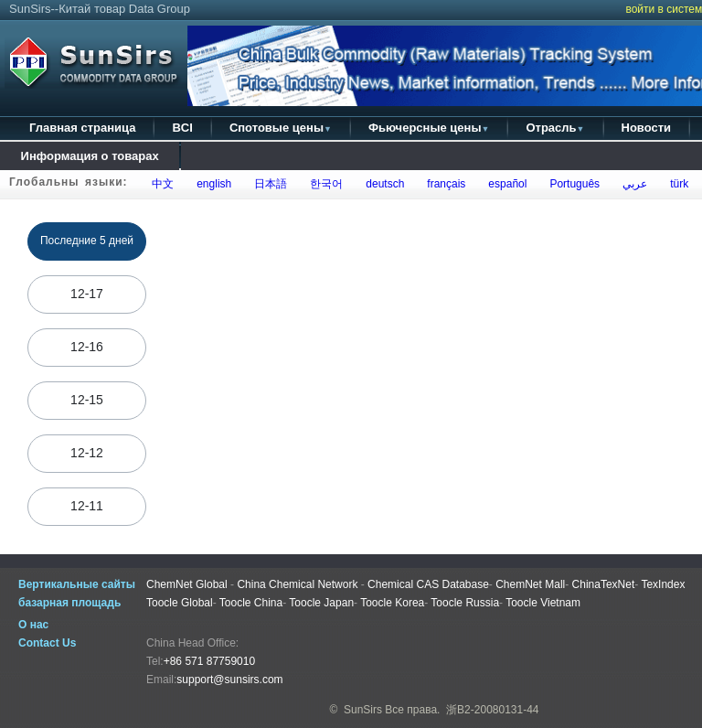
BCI (182, 128)
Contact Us (47, 643)
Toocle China (251, 603)
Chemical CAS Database (428, 584)
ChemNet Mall (530, 584)
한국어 (324, 184)
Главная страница (82, 128)
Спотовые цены (281, 128)
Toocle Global (180, 603)
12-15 (87, 400)
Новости (647, 128)
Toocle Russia (465, 603)
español (505, 184)
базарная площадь (69, 603)
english (212, 184)
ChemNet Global (187, 584)
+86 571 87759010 (209, 661)
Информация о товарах (90, 156)
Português (572, 184)
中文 (160, 184)
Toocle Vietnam (543, 603)
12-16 (87, 347)
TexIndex (663, 584)
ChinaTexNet (604, 584)
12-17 (87, 294)
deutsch (383, 184)
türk (676, 184)
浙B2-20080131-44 (492, 710)
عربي (632, 184)
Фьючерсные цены (429, 128)
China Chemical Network (297, 584)
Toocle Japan (321, 603)
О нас (33, 625)
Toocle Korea (392, 603)
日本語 (268, 184)
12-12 (87, 453)
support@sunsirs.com (229, 680)
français (444, 184)
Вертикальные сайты (77, 584)
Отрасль (555, 128)
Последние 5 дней (87, 241)
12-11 (87, 506)
